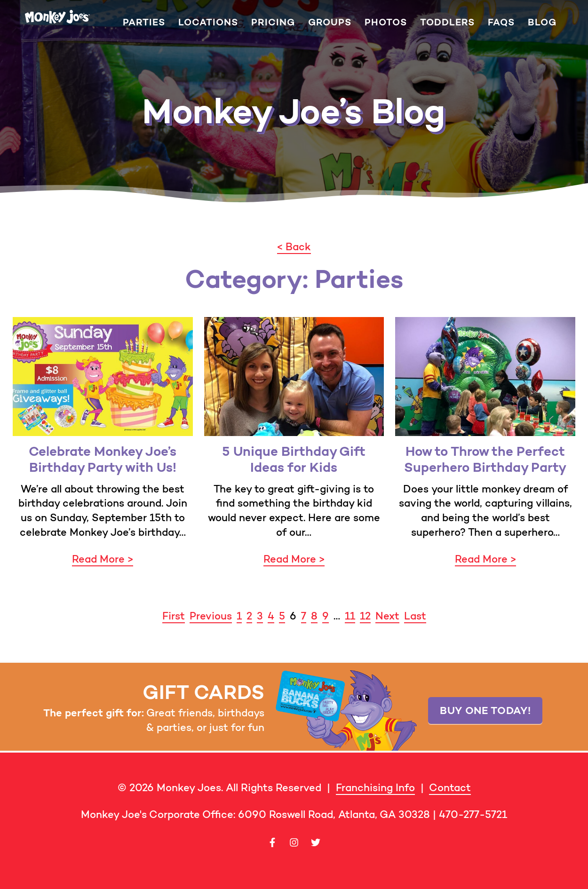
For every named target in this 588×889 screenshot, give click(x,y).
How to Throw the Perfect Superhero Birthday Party (485, 459)
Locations (208, 22)
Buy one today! (485, 710)
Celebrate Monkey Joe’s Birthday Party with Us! (103, 459)
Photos (386, 22)
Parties (144, 22)
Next (387, 616)
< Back (294, 247)
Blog (542, 22)
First (174, 616)
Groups (330, 22)
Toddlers (447, 22)
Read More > (103, 559)
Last (415, 616)
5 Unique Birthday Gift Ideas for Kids (294, 459)
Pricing (273, 22)
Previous (211, 616)
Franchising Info (375, 788)
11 (350, 616)
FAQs (501, 22)
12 (365, 616)
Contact (450, 788)
